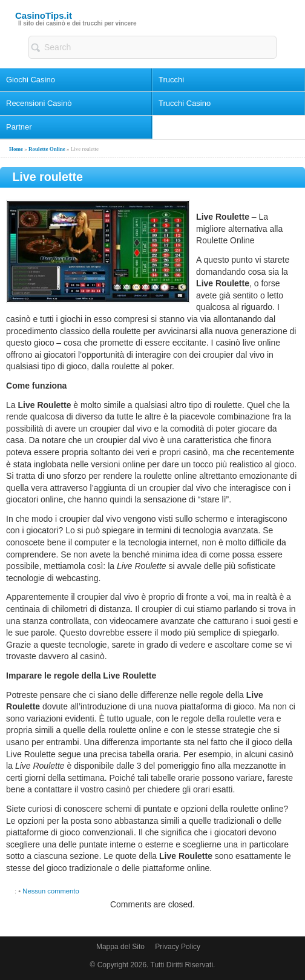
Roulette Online (47, 149)
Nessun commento (51, 891)
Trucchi (171, 80)
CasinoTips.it (44, 15)
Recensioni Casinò (39, 103)
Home (16, 149)
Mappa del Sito (120, 947)
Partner (19, 127)
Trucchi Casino (185, 103)
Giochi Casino (31, 80)
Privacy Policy (178, 947)
